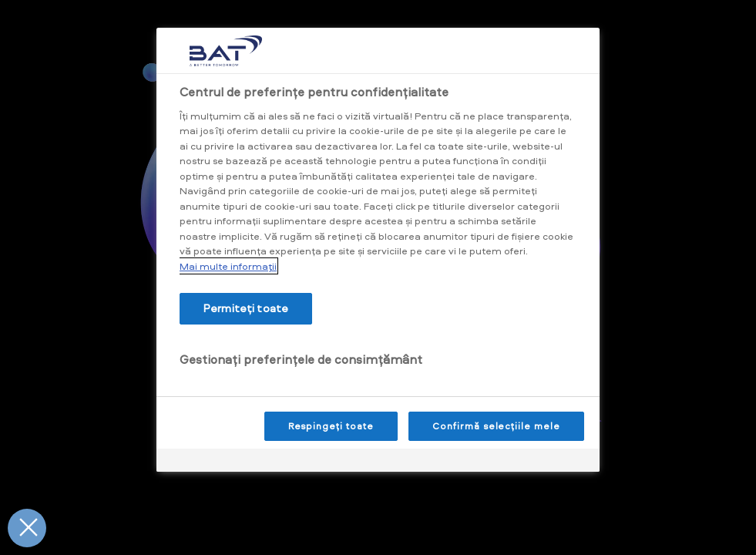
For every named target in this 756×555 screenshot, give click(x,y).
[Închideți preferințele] (27, 528)
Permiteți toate (246, 308)
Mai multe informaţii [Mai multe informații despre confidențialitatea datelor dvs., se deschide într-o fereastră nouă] (228, 266)
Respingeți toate (331, 426)
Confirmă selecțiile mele (496, 426)
